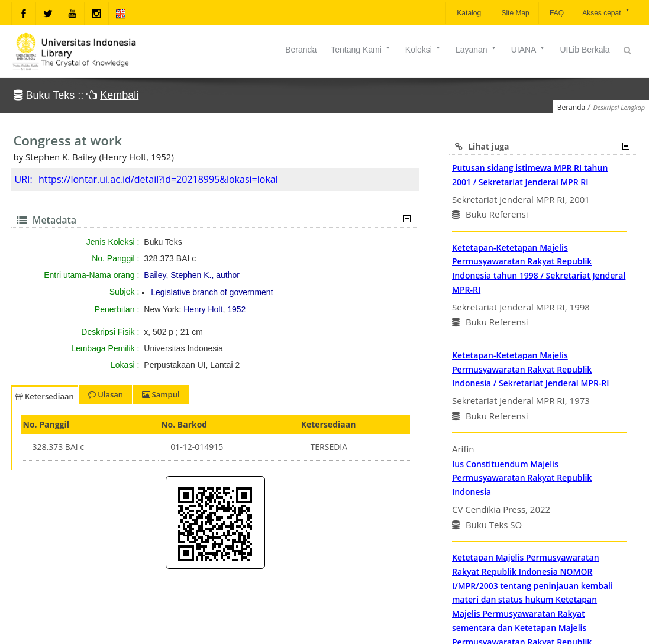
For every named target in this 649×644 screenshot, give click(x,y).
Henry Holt (203, 309)
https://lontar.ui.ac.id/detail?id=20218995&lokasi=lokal (158, 179)
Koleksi (423, 50)
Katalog (468, 13)
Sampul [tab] (161, 394)
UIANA (529, 50)
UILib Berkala (585, 50)
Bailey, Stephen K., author (192, 275)
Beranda (301, 50)
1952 (236, 309)
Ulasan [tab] (106, 394)
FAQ (556, 13)
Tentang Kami (361, 50)
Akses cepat (606, 12)
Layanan (476, 50)
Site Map (514, 13)
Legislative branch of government (212, 292)
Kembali (119, 95)
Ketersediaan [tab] (45, 396)
